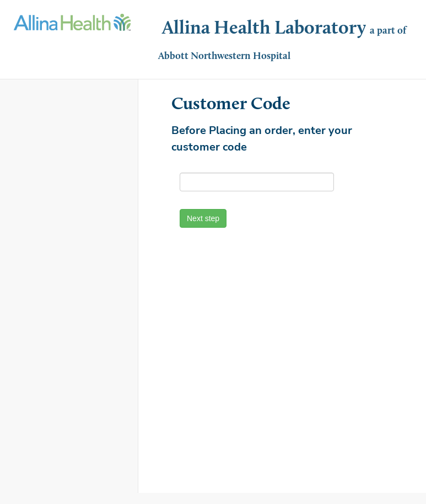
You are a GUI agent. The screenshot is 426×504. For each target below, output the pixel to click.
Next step (203, 218)
